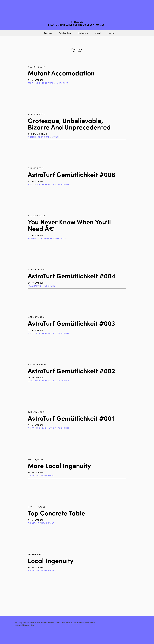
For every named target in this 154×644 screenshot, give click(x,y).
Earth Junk (34, 83)
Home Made (48, 476)
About (98, 33)
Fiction (32, 137)
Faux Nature (49, 184)
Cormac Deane (39, 134)
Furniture (48, 83)
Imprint (111, 33)
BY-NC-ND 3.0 (73, 623)
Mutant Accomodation (61, 73)
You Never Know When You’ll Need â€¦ (69, 225)
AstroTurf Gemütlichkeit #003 (71, 323)
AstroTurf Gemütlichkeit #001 (71, 418)
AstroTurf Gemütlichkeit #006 (72, 174)
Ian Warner (37, 80)
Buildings (33, 238)
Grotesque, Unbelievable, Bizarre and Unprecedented (69, 124)
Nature (56, 137)
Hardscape (62, 83)
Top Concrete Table (56, 513)
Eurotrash (34, 184)
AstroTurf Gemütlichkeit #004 (72, 276)
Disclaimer (27, 625)
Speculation (62, 238)
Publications (65, 33)
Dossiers (48, 33)
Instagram (83, 33)
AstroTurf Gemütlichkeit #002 (71, 371)
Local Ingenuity (51, 560)
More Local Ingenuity (59, 465)
